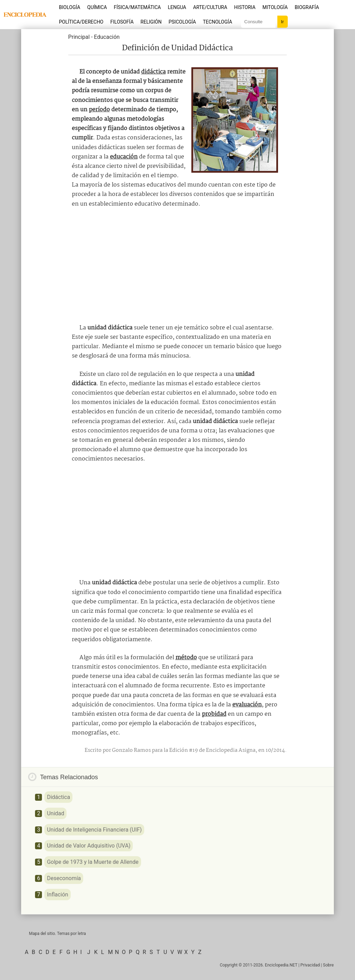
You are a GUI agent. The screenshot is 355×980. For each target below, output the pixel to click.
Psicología (182, 22)
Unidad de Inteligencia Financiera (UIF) (94, 830)
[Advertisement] (177, 266)
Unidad (55, 813)
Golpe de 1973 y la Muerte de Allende (93, 862)
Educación (107, 37)
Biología (70, 7)
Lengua (177, 7)
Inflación (57, 895)
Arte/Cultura (210, 7)
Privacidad (310, 965)
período (99, 110)
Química (97, 7)
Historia (245, 7)
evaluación (247, 705)
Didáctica (58, 797)
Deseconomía (64, 878)
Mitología (275, 7)
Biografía (307, 7)
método (186, 658)
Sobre (328, 965)
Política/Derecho (81, 22)
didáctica (153, 72)
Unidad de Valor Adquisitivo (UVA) (89, 846)
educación (124, 157)
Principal (79, 37)
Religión (151, 22)
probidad (214, 714)
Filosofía (122, 22)
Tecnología (217, 22)
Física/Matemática (137, 7)
